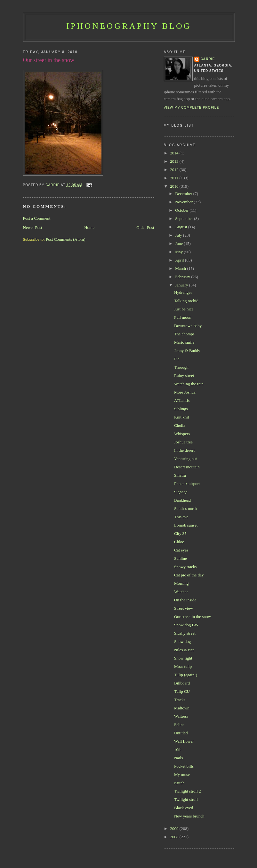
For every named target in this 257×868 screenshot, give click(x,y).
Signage (181, 492)
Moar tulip (183, 666)
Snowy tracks (185, 567)
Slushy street (185, 633)
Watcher (181, 592)
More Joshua (185, 392)
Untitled (181, 733)
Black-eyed (184, 808)
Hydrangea (183, 292)
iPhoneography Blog (129, 26)
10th (178, 750)
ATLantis (182, 400)
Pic (177, 359)
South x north (185, 508)
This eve (181, 517)
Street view (184, 608)
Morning (181, 583)
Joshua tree (183, 442)
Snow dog (182, 641)
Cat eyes (181, 550)
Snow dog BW (186, 625)
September (185, 219)
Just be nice (184, 309)
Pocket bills (184, 766)
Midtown (182, 708)
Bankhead (182, 500)
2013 (175, 161)
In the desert (184, 450)
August (182, 227)
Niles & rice (184, 650)
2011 (175, 178)
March (181, 268)
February (183, 277)
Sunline (181, 558)
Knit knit (182, 417)
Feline (179, 725)
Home (89, 227)
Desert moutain (187, 467)
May (179, 252)
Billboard (182, 683)
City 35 (180, 533)
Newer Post (33, 227)
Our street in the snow (193, 617)
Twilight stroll (186, 799)
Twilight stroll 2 (188, 791)
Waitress (181, 716)
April (180, 260)
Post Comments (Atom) (66, 239)
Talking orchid (186, 301)
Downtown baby (188, 326)
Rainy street (184, 375)
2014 (175, 153)
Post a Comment (37, 218)
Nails (178, 758)
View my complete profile (192, 108)
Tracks (180, 700)
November (184, 202)
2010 (175, 186)
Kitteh (179, 783)
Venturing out (185, 459)
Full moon (183, 317)
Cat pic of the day (189, 575)
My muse (182, 774)
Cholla (180, 425)
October (182, 210)
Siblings (181, 409)
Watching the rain (189, 384)
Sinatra (180, 475)
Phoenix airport (187, 484)
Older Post (145, 227)
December (184, 194)
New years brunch (189, 816)
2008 (175, 837)
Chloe (179, 542)
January (182, 285)
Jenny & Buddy (187, 351)
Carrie (208, 59)
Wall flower (184, 741)
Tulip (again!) (186, 675)
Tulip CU (182, 691)
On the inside (185, 600)
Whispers (182, 434)
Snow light (183, 658)
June (179, 243)
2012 (175, 170)
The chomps (184, 334)
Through (181, 367)
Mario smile (184, 342)
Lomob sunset (186, 525)
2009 (175, 829)
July (179, 235)
